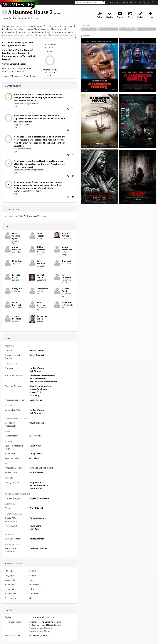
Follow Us (136, 2)
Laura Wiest (35, 446)
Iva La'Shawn (66, 276)
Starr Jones (35, 529)
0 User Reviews (12, 209)
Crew (7, 338)
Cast (7, 227)
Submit (124, 2)
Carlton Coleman (38, 518)
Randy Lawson (36, 453)
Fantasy (22, 64)
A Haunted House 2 (30, 12)
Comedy (13, 64)
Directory (113, 2)
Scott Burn (67, 302)
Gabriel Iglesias (41, 276)
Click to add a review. (35, 216)
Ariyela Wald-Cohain (39, 498)
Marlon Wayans (18, 46)
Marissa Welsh (65, 290)
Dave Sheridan (41, 262)
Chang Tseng (36, 400)
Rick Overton (41, 304)
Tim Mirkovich (36, 508)
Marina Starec (36, 472)
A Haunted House (45, 625)
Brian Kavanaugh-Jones (41, 386)
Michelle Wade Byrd (39, 485)
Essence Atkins (16, 276)
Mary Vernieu (36, 482)
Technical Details (13, 563)
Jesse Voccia (35, 436)
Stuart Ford (35, 392)
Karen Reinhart (37, 355)
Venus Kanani (36, 488)
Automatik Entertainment (42, 376)
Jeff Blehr (34, 458)
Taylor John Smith (42, 318)
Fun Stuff (10, 610)
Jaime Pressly (40, 235)
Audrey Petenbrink (67, 248)
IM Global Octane (38, 379)
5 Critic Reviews (13, 86)
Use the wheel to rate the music (50, 72)
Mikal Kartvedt (17, 304)
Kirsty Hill (17, 289)
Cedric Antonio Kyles (17, 43)
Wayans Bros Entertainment (43, 382)
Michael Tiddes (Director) (20, 50)
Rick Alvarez (35, 371)
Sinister (40, 628)
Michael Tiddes (37, 350)
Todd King (34, 395)
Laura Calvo (35, 526)
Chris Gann (17, 261)
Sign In (146, 2)
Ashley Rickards (41, 248)
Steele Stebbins (17, 318)
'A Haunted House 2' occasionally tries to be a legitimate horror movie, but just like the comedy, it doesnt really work (39, 119)
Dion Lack (66, 261)
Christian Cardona (38, 549)
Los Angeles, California (40, 635)
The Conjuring (47, 622)
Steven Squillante (38, 389)
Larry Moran (43, 289)
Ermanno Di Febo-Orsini (41, 468)
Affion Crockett (16, 248)
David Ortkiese (37, 423)
